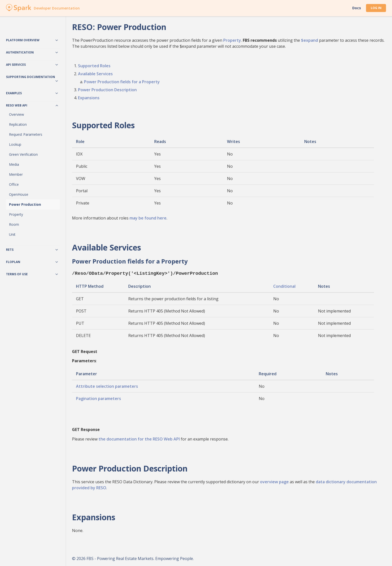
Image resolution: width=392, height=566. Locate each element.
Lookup (15, 144)
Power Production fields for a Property (122, 82)
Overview (16, 114)
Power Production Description (107, 90)
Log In (376, 8)
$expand (309, 40)
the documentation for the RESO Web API (139, 438)
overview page (274, 481)
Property (16, 214)
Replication (18, 124)
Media (14, 164)
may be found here (148, 218)
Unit (12, 234)
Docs (357, 8)
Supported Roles (94, 66)
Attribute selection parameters (107, 386)
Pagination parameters (98, 398)
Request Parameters (26, 134)
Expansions (89, 98)
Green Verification (23, 154)
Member (16, 174)
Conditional (284, 286)
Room (14, 224)
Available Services (95, 74)
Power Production (25, 204)
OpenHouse (19, 194)
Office (14, 184)
